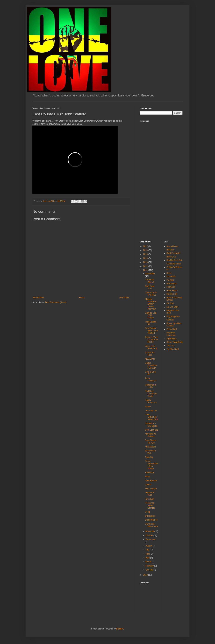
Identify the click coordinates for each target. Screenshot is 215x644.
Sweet (148, 407)
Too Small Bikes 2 (150, 281)
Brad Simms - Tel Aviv (151, 442)
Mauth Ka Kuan (149, 494)
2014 (146, 258)
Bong (147, 512)
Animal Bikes (172, 246)
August (149, 546)
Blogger (120, 629)
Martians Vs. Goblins (151, 435)
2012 (146, 266)
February (150, 566)
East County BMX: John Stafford (151, 331)
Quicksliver (150, 516)
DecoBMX (171, 277)
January (149, 570)
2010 (146, 575)
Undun (148, 485)
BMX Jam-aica (152, 430)
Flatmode (171, 287)
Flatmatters (172, 284)
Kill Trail (170, 303)
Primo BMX (172, 329)
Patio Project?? (151, 380)
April (148, 558)
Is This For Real (150, 354)
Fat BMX (171, 280)
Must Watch (150, 447)
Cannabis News (174, 264)
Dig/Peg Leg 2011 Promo (151, 315)
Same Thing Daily (175, 342)
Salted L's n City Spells (151, 425)
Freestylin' (150, 499)
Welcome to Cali (150, 452)
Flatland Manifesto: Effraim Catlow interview (151, 304)
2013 (146, 262)
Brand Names (151, 520)
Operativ (170, 320)
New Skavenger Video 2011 (152, 417)
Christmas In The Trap (151, 294)
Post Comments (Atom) (56, 302)
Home (82, 298)
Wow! (148, 477)
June (148, 554)
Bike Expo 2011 (150, 287)
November (151, 531)
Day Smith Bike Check (152, 525)
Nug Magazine (173, 316)
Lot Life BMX (172, 307)
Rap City (149, 457)
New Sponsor (151, 481)
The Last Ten (151, 411)
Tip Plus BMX (173, 349)
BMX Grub (171, 257)
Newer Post (39, 298)
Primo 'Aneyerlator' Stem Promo (152, 465)
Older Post (124, 298)
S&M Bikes (172, 339)
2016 (146, 250)
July (148, 550)
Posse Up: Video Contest (150, 505)
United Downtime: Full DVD (151, 365)
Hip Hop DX (172, 294)
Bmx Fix (170, 250)
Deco (169, 273)
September (151, 539)
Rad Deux (150, 473)
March (149, 562)
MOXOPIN (150, 359)
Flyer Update (151, 489)
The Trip (170, 346)
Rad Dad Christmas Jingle (151, 394)
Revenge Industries (171, 334)
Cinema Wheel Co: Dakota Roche (152, 340)
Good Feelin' (172, 291)
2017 (146, 246)
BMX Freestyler (174, 253)
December (150, 274)
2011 (146, 270)
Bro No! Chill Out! (174, 260)
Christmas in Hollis (151, 386)
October (149, 535)
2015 (146, 254)
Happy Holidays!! (151, 401)
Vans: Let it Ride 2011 (151, 347)
